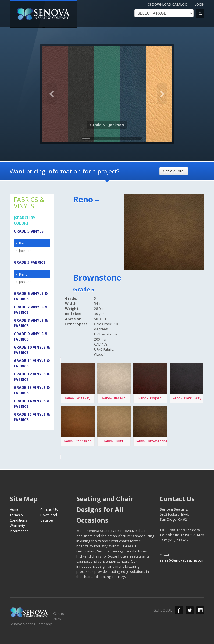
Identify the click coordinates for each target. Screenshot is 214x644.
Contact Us (49, 509)
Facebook (179, 610)
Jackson (25, 251)
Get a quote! (174, 171)
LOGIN (199, 4)
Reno (23, 243)
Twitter (190, 610)
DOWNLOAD (167, 5)
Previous (52, 94)
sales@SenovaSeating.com (182, 560)
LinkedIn (200, 610)
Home (15, 509)
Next (162, 94)
